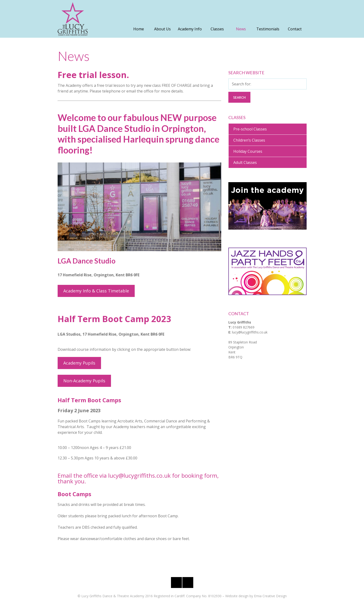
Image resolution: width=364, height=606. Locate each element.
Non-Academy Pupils (84, 381)
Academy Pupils (79, 363)
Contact (295, 29)
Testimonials (268, 29)
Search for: (242, 84)
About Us (162, 29)
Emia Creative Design (270, 596)
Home (139, 29)
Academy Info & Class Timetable (96, 291)
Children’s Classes (249, 140)
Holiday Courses (248, 151)
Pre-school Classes (250, 129)
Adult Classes (245, 162)
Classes (217, 29)
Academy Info (190, 29)
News (241, 29)
